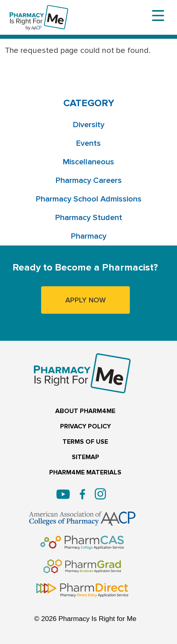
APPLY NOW (85, 300)
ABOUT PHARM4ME (85, 411)
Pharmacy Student (89, 218)
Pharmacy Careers (89, 180)
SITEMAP (85, 457)
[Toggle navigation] (158, 16)
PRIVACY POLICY (85, 427)
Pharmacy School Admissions (89, 199)
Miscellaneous (88, 162)
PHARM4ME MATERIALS (85, 473)
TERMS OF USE (85, 442)
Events (88, 143)
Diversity (89, 125)
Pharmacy (89, 236)
